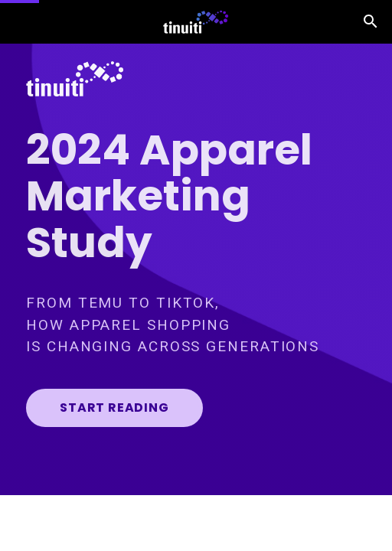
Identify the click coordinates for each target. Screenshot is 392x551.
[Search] (371, 22)
